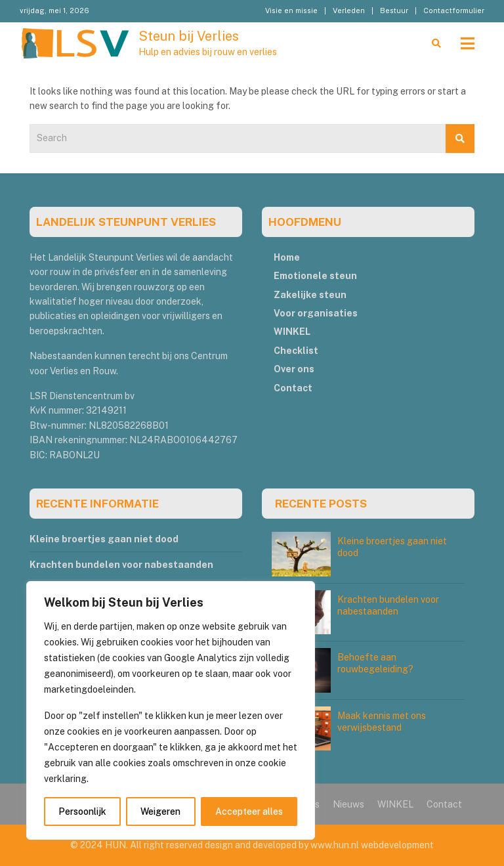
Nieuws (348, 804)
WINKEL (292, 332)
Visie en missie (291, 11)
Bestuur (394, 11)
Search (460, 139)
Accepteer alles (249, 812)
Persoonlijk (82, 812)
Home (287, 257)
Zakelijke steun (310, 295)
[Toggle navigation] (468, 43)
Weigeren (160, 812)
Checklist (296, 351)
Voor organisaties (316, 313)
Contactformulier (454, 11)
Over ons (294, 369)
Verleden (349, 11)
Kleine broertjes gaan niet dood (104, 539)
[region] (171, 710)
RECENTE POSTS (321, 504)
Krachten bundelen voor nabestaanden (121, 565)
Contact (293, 388)
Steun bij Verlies (189, 36)
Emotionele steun (315, 276)
